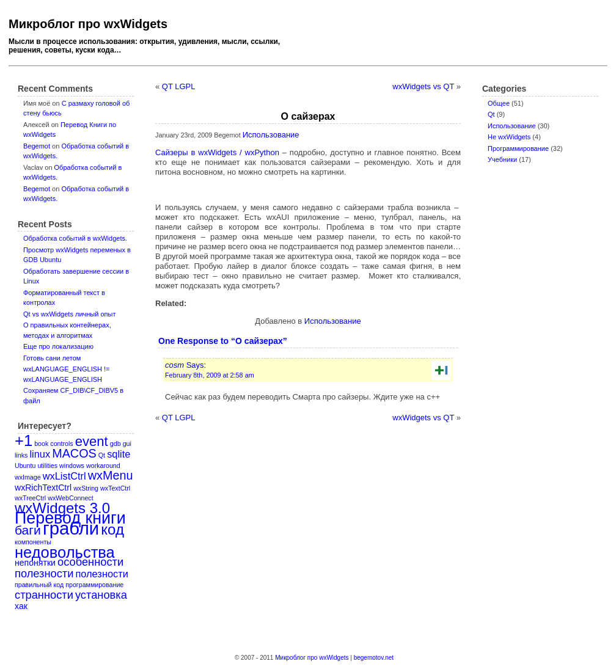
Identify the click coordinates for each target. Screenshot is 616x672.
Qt (491, 114)
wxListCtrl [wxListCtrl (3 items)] (64, 476)
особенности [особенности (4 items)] (90, 562)
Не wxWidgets (509, 137)
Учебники (502, 159)
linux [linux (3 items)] (40, 454)
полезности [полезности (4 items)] (44, 573)
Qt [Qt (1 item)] (102, 455)
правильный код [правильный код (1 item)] (39, 585)
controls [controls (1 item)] (61, 444)
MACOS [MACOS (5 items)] (74, 453)
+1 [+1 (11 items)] (24, 440)
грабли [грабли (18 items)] (71, 528)
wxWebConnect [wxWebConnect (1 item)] (70, 498)
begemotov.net (374, 658)
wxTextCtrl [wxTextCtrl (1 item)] (115, 488)
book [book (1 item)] (41, 444)
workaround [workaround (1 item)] (103, 466)
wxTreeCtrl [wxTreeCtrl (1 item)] (30, 498)
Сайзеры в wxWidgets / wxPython (217, 152)
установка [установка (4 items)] (101, 595)
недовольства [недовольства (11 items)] (65, 552)
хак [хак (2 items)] (21, 606)
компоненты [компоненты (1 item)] (33, 542)
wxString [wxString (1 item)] (86, 488)
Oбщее (499, 103)
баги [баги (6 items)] (28, 530)
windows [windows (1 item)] (72, 466)
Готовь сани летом (52, 358)
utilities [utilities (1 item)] (47, 466)
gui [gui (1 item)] (127, 444)
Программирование (518, 148)
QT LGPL (179, 86)
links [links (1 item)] (21, 455)
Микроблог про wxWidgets (88, 24)
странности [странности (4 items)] (44, 595)
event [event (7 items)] (92, 441)
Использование (512, 126)
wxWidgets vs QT (423, 86)
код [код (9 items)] (112, 529)
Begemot (37, 146)
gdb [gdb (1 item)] (116, 444)
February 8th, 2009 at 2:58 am (210, 375)
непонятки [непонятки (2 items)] (35, 563)
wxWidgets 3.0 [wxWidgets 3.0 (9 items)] (62, 508)
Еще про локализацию (58, 346)
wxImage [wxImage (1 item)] (28, 477)
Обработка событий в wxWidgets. (75, 238)
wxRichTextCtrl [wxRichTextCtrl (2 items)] (43, 488)
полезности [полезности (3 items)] (101, 574)
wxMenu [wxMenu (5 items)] (111, 475)
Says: (185, 365)
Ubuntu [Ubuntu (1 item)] (25, 466)
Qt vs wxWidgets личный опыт (69, 314)
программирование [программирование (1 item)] (94, 585)
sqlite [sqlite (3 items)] (119, 454)
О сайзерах (308, 116)
